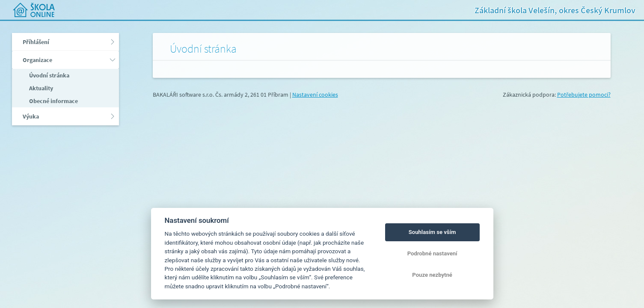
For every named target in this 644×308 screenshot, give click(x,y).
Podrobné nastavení (432, 253)
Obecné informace (53, 101)
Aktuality (40, 88)
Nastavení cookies (315, 95)
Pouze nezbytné (432, 275)
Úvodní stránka (49, 75)
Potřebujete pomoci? (584, 95)
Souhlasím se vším (432, 232)
